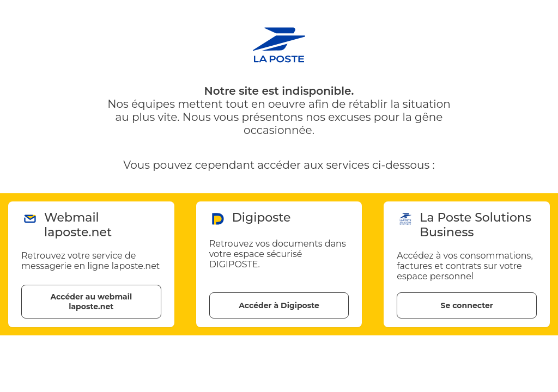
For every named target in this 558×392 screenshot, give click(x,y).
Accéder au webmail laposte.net (91, 302)
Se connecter (466, 305)
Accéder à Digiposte (279, 305)
